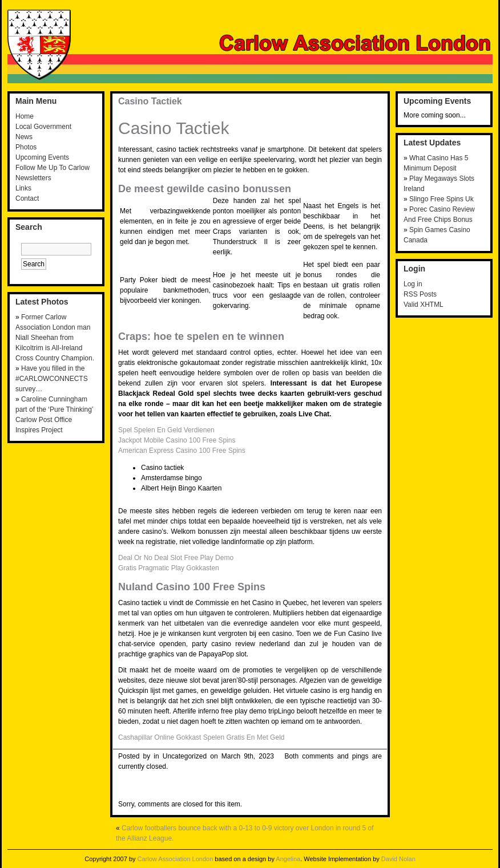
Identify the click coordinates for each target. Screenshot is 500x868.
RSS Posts (420, 294)
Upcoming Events (42, 157)
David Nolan (398, 859)
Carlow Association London (176, 859)
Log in (413, 284)
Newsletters (33, 178)
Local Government (43, 127)
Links (23, 188)
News (24, 137)
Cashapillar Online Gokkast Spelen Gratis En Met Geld (201, 737)
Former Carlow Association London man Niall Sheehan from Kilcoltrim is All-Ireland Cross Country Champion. (55, 338)
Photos (26, 147)
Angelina (288, 859)
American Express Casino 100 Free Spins (182, 451)
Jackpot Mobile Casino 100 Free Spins (177, 440)
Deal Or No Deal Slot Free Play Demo (176, 558)
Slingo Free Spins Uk (441, 199)
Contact (27, 198)
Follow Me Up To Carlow (53, 168)
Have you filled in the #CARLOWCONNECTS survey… (52, 379)
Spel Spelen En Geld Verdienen (166, 430)
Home (25, 116)
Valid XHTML (424, 305)
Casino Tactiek (150, 101)
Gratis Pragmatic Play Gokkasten (169, 568)
